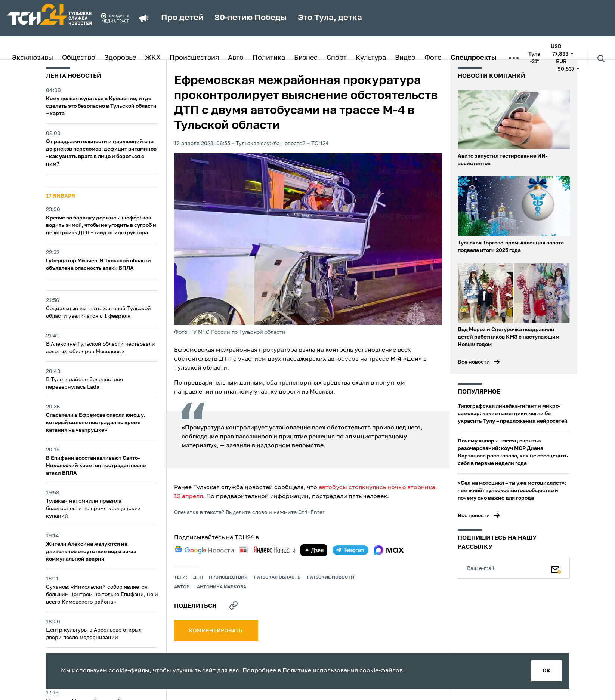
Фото (433, 58)
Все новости (474, 362)
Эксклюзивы (33, 58)
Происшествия (194, 58)
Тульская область (277, 577)
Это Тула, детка (330, 18)
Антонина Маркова (222, 587)
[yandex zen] (314, 550)
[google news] (204, 550)
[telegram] (350, 550)
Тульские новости (330, 577)
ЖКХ (153, 58)
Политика (269, 58)
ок (546, 671)
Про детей (182, 18)
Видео (405, 58)
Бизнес (306, 58)
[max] (389, 550)
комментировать (216, 631)
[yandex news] (267, 550)
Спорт (337, 58)
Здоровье (120, 58)
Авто (236, 58)
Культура (371, 58)
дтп (198, 577)
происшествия (228, 577)
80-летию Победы (251, 18)
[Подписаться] (556, 568)
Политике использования (320, 671)
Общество (79, 58)
